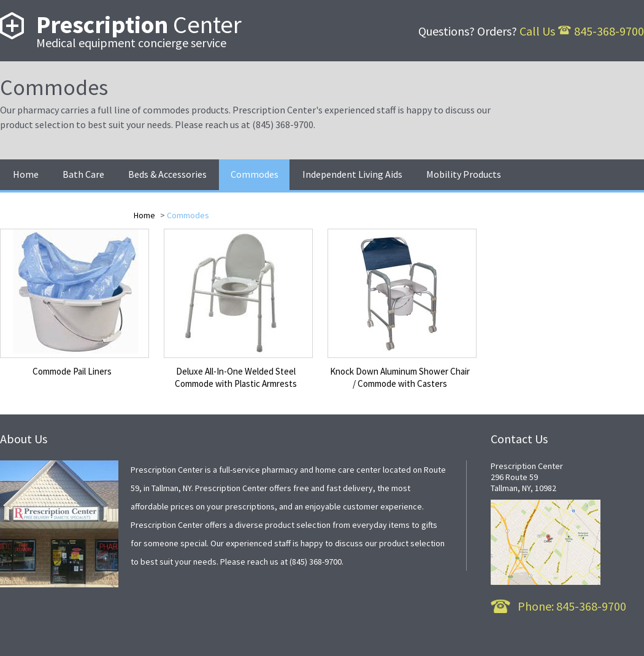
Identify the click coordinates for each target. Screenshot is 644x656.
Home (145, 215)
